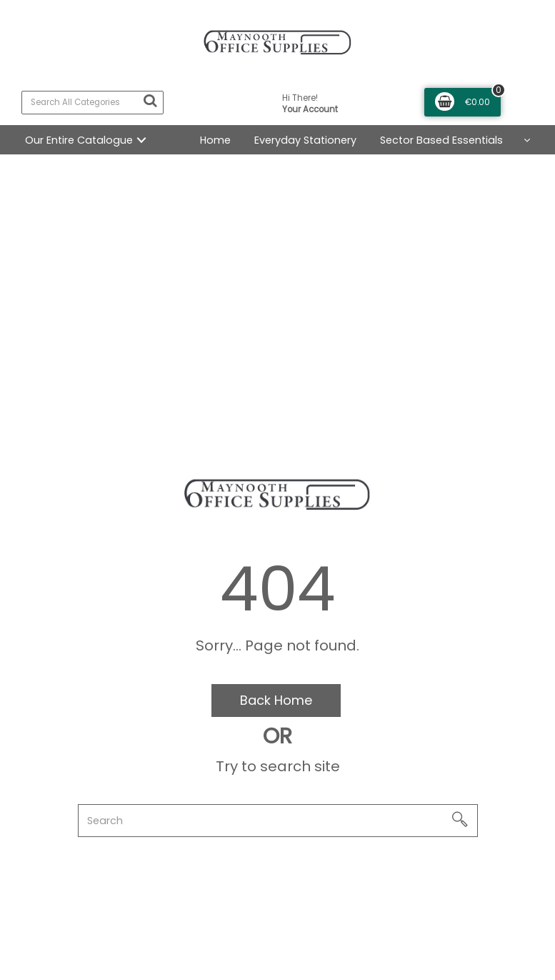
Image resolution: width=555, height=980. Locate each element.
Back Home (276, 700)
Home (215, 140)
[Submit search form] (150, 101)
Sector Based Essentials (441, 140)
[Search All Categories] (92, 103)
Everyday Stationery (305, 140)
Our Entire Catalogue (79, 140)
